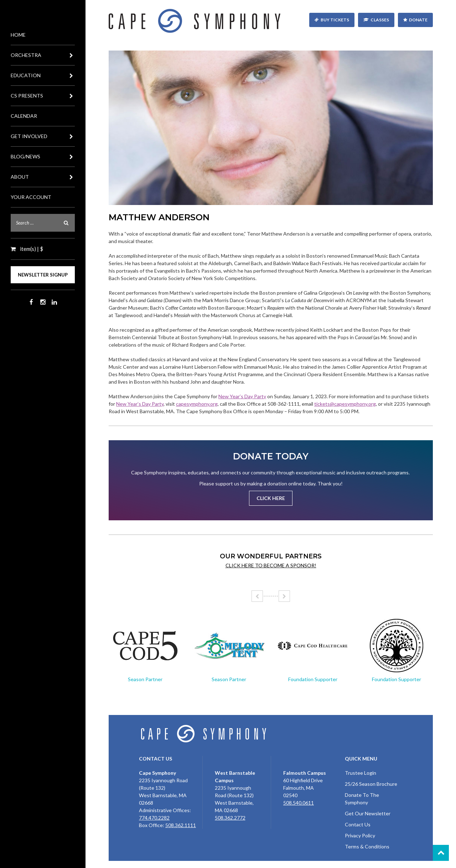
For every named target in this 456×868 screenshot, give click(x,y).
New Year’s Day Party (242, 396)
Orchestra (43, 55)
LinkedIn (54, 302)
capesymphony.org (197, 404)
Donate (418, 20)
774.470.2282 (154, 818)
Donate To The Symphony (362, 799)
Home (18, 35)
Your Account (31, 197)
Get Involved (43, 136)
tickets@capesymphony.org (345, 404)
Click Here (271, 498)
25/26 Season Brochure (371, 784)
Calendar (24, 116)
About (43, 177)
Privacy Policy (360, 835)
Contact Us (358, 824)
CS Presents (43, 96)
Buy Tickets (335, 20)
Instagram (43, 302)
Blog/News (43, 157)
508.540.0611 (299, 803)
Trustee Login (361, 773)
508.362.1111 (181, 825)
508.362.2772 (230, 818)
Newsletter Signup (43, 275)
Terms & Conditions (367, 846)
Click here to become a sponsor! (271, 565)
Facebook (31, 302)
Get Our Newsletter (368, 813)
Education (43, 75)
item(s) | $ (31, 249)
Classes (380, 20)
